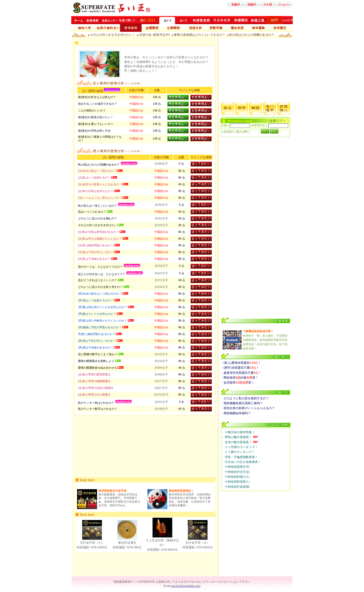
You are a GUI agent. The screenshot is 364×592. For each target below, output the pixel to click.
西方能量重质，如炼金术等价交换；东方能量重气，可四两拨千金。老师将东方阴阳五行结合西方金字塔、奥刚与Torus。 (119, 498)
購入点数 (242, 132)
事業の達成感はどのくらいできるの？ (200, 35)
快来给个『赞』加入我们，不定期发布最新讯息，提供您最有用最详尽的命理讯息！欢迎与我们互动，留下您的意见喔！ (265, 340)
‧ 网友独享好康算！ (240, 378)
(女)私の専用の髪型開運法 (94, 374)
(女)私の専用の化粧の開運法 (96, 388)
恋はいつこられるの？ (92, 212)
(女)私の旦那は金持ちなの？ (96, 191)
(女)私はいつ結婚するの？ (95, 178)
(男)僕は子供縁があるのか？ (96, 348)
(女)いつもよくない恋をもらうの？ (100, 198)
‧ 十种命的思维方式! (236, 467)
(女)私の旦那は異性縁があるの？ (99, 232)
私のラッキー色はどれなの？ (96, 403)
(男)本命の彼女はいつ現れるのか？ (100, 294)
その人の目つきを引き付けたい (98, 225)
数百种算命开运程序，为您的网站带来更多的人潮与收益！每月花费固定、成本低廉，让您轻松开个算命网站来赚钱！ (190, 498)
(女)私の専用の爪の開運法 (94, 395)
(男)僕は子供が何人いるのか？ (97, 341)
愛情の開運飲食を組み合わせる (98, 368)
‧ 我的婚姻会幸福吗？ (236, 413)
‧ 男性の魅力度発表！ (238, 437)
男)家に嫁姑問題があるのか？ (97, 334)
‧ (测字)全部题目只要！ (240, 368)
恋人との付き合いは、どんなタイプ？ (102, 274)
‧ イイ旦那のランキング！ (240, 447)
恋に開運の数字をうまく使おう (98, 354)
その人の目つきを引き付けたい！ (113, 35)
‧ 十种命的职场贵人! (236, 482)
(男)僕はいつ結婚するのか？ (96, 300)
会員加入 (229, 132)
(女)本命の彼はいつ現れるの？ (97, 171)
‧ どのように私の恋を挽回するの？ (245, 398)
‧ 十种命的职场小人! (236, 477)
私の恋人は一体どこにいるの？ (98, 206)
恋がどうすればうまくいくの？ (98, 280)
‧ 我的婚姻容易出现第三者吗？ (242, 403)
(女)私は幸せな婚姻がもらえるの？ (100, 239)
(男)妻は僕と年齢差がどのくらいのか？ (103, 321)
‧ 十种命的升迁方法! (236, 472)
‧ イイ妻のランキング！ (239, 452)
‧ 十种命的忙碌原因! (236, 487)
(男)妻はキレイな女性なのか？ (97, 314)
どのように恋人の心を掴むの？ (97, 218)
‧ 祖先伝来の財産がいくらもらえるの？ (248, 408)
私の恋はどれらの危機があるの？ (252, 35)
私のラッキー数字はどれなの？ (97, 409)
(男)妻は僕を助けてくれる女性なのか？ (103, 307)
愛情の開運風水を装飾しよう (96, 361)
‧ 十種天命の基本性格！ (239, 432)
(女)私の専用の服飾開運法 (94, 381)
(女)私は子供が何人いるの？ (96, 252)
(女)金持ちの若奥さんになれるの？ (100, 184)
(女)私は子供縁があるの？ (95, 259)
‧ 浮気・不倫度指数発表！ (240, 457)
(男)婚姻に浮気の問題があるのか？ (100, 327)
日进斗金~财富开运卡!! (155, 35)
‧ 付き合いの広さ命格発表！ (242, 462)
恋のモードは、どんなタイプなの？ (101, 267)
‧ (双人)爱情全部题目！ (241, 363)
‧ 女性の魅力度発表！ (238, 442)
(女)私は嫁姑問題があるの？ (96, 245)
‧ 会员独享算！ (238, 382)
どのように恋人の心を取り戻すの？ (101, 287)
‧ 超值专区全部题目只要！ (242, 373)
